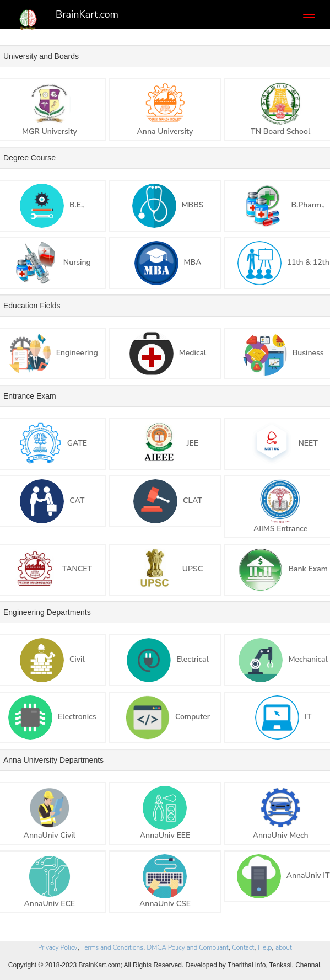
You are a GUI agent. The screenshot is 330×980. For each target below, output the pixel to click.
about (284, 947)
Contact (243, 947)
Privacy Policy (58, 947)
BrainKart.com (87, 14)
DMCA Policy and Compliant (188, 947)
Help (265, 947)
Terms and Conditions (112, 947)
